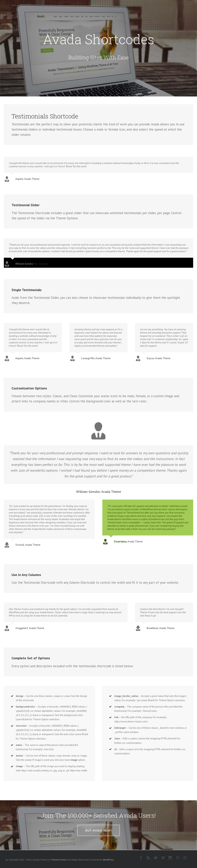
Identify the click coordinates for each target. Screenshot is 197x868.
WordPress (108, 860)
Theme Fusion (59, 860)
